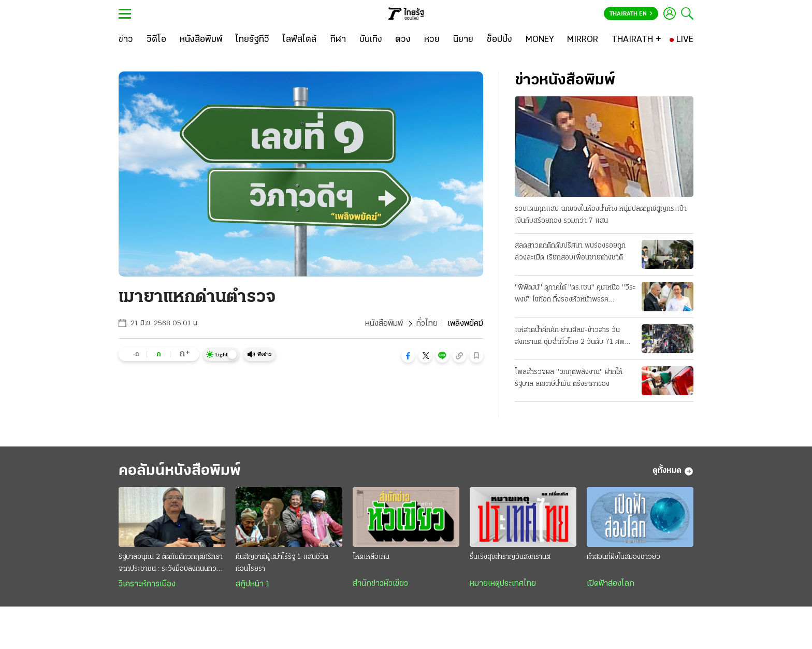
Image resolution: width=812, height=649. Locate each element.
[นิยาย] (463, 40)
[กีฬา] (338, 40)
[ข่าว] (126, 40)
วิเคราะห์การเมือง (147, 584)
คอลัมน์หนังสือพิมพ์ (180, 471)
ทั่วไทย (427, 324)
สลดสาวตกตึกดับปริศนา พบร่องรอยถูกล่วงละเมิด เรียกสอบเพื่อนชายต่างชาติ (570, 252)
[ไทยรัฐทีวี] (252, 40)
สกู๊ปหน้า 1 (253, 584)
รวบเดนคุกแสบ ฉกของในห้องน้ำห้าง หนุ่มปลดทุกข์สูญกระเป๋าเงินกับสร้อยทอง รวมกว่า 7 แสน (601, 215)
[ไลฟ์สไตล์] (300, 40)
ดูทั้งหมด (673, 471)
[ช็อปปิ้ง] (499, 40)
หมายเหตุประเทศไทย (503, 584)
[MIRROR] (583, 40)
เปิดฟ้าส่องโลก (611, 584)
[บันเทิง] (371, 40)
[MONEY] (540, 40)
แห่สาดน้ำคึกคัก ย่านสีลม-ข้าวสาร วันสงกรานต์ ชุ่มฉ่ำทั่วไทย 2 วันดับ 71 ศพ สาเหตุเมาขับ (570, 337)
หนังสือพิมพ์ (384, 324)
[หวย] (432, 40)
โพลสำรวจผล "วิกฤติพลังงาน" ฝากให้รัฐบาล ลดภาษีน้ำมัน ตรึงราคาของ (569, 378)
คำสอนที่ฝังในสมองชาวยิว (624, 557)
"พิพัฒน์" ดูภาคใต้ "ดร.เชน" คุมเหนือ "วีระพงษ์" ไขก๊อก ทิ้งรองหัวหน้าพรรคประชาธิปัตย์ (575, 295)
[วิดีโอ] (156, 40)
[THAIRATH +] (636, 40)
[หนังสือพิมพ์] (201, 40)
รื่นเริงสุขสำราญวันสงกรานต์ (510, 557)
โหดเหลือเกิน (371, 557)
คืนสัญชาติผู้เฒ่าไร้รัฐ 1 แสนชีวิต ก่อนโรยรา (282, 563)
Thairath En (631, 14)
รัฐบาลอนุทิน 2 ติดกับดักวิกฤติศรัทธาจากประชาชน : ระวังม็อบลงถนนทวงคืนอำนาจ (171, 564)
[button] (408, 356)
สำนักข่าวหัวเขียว (380, 584)
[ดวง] (403, 40)
